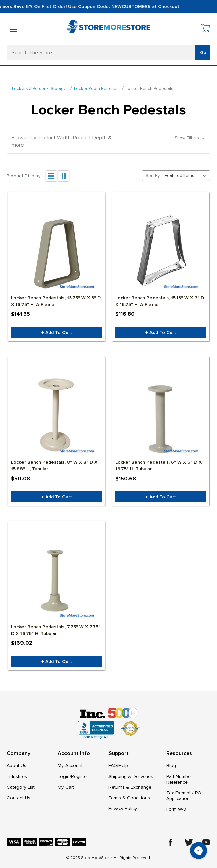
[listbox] (187, 176)
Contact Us (18, 798)
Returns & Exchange (130, 787)
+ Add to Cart (57, 332)
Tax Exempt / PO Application (184, 796)
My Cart (66, 787)
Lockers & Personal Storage (39, 89)
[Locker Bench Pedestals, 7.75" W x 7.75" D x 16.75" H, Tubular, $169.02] (56, 579)
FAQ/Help (118, 766)
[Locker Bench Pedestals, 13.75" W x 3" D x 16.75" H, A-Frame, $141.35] (56, 251)
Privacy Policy (123, 809)
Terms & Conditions (129, 798)
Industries (17, 776)
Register (79, 776)
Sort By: (153, 176)
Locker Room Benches (96, 89)
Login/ (64, 776)
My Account (70, 766)
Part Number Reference (179, 779)
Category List (21, 787)
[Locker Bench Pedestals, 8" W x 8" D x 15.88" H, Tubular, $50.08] (56, 415)
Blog (171, 766)
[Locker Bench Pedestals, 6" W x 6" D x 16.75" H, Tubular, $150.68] (161, 415)
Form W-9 (176, 809)
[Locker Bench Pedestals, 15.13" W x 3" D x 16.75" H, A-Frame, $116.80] (161, 251)
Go (203, 53)
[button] (108, 141)
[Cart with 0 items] (206, 29)
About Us (16, 766)
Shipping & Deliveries (131, 776)
